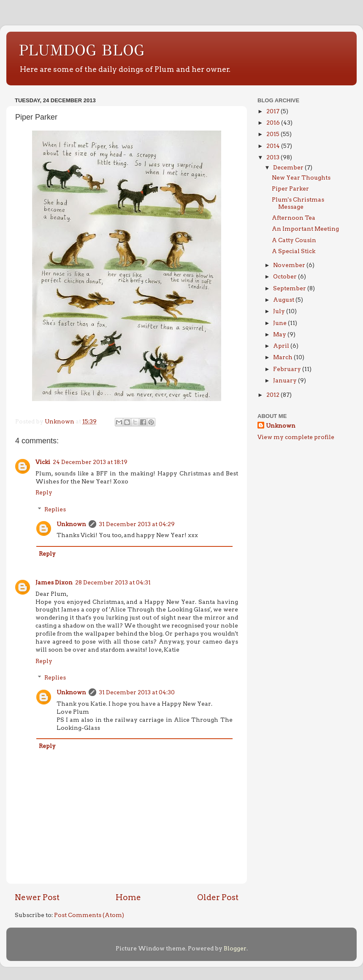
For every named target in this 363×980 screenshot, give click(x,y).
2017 (274, 111)
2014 (274, 146)
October (286, 276)
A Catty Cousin (294, 240)
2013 (274, 157)
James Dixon (54, 582)
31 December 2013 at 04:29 (137, 524)
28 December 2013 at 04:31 (113, 582)
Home (128, 897)
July (280, 311)
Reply (44, 492)
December (289, 167)
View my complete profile (296, 437)
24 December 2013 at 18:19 (90, 462)
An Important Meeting (305, 229)
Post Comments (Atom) (89, 915)
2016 (274, 123)
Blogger (235, 948)
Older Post (218, 897)
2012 (274, 395)
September (290, 288)
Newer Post (37, 897)
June (280, 323)
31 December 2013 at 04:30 (137, 692)
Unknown (71, 524)
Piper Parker (290, 188)
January (286, 380)
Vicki (43, 462)
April (282, 346)
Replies (55, 509)
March (283, 357)
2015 (274, 134)
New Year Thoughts (301, 177)
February (288, 369)
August (284, 300)
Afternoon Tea (294, 218)
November (290, 265)
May (280, 334)
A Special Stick (294, 251)
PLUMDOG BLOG (82, 50)
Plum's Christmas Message (298, 203)
